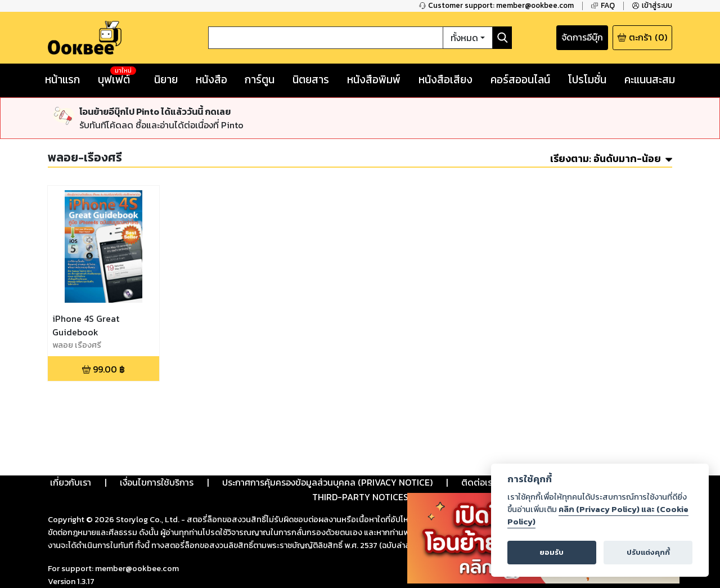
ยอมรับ (552, 552)
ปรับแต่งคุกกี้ (648, 552)
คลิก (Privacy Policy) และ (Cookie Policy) (598, 515)
